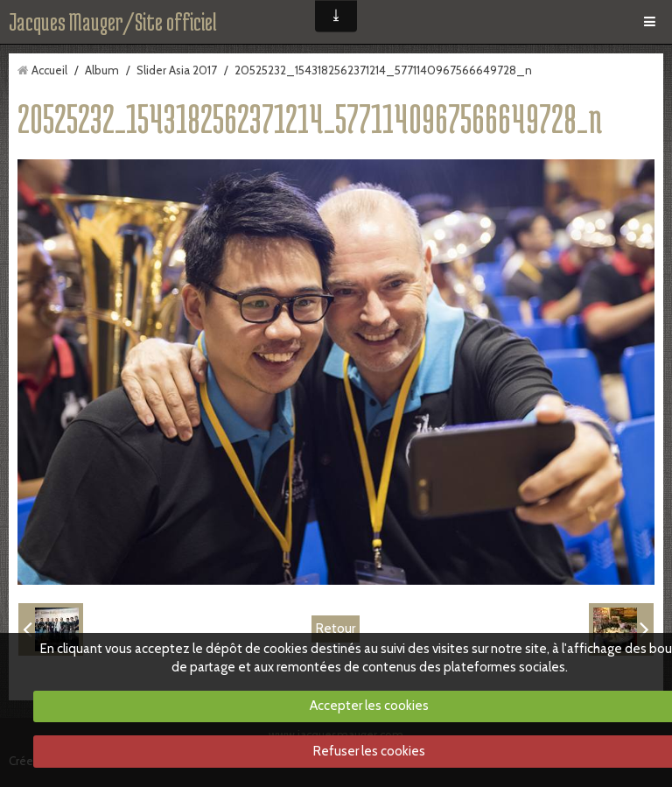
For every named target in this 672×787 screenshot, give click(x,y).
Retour (336, 629)
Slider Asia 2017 (177, 70)
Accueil (49, 70)
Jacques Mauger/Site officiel (113, 22)
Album (102, 70)
